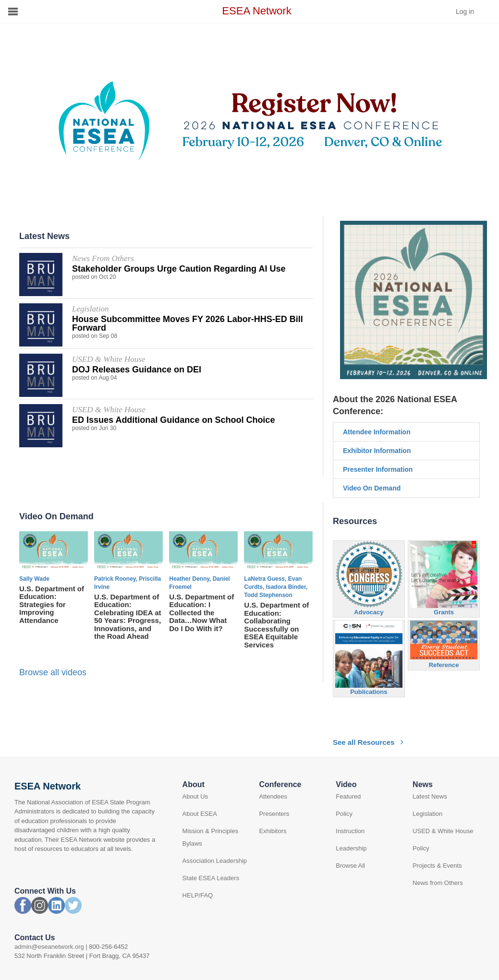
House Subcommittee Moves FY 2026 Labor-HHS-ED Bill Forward (188, 323)
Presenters (274, 814)
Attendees (273, 796)
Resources (355, 521)
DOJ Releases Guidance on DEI (137, 370)
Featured (348, 796)
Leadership (351, 848)
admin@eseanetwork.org (49, 947)
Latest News (430, 796)
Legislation (427, 814)
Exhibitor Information (377, 451)
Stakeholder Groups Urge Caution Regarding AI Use (179, 269)
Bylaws (192, 843)
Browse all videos (53, 672)
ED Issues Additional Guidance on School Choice (173, 420)
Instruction (350, 831)
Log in (465, 12)
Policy (344, 814)
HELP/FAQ (198, 895)
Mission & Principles (210, 831)
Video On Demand (372, 488)
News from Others (438, 883)
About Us (195, 796)
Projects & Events (437, 866)
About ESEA (200, 814)
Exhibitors (273, 831)
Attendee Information (377, 432)
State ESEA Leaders (211, 878)
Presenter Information (378, 469)
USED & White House (443, 831)
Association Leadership (215, 861)
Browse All (350, 866)
